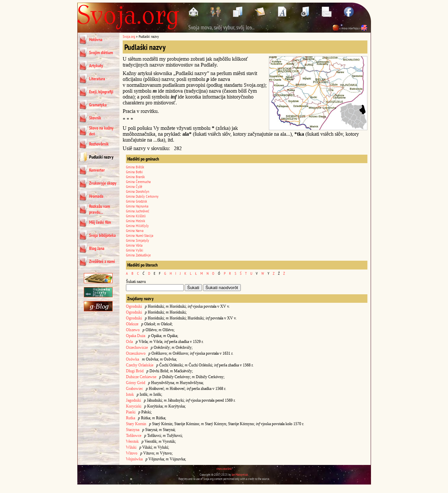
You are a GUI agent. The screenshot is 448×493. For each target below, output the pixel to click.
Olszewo (133, 330)
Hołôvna (96, 39)
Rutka (131, 418)
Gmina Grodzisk (137, 201)
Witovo (132, 453)
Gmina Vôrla (134, 245)
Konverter (97, 170)
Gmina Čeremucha (138, 182)
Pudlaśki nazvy (101, 157)
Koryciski (134, 406)
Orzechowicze (137, 347)
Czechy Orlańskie (140, 365)
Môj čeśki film (100, 222)
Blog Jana (97, 248)
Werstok (132, 441)
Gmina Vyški (135, 250)
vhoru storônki (224, 469)
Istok (130, 394)
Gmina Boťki (134, 172)
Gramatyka (98, 105)
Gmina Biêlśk (135, 167)
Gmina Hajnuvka (137, 206)
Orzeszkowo (136, 353)
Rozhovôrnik (99, 144)
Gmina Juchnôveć (138, 211)
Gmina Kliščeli (136, 216)
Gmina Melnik (136, 221)
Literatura (97, 79)
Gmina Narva (135, 231)
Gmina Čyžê (134, 186)
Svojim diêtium (101, 53)
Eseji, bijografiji (101, 92)
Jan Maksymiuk (240, 475)
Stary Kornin (136, 424)
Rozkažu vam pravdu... (100, 209)
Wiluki (131, 447)
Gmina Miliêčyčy (137, 226)
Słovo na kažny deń (101, 131)
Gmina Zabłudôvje (138, 255)
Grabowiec (134, 389)
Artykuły (96, 66)
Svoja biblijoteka (102, 235)
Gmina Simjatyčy (138, 240)
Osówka (132, 359)
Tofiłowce (134, 436)
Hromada (96, 196)
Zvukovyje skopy (103, 183)
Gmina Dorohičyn (138, 191)
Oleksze (132, 324)
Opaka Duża (136, 336)
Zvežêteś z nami (102, 261)
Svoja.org (129, 36)
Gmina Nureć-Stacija (140, 235)
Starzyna (133, 430)
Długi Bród (135, 371)
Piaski (131, 412)
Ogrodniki (134, 306)
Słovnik (95, 118)
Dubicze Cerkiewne (141, 377)
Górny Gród (136, 383)
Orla (129, 342)
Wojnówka (134, 459)
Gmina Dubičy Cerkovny (142, 196)
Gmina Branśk (135, 177)
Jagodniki (133, 400)
